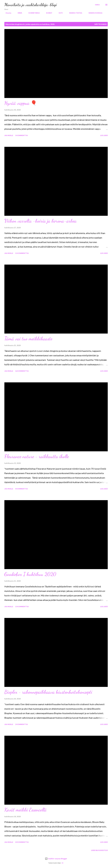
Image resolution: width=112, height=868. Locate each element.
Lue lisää (104, 135)
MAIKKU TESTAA (74, 13)
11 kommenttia (22, 253)
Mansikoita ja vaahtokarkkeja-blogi (31, 5)
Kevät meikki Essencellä (26, 810)
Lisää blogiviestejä (99, 850)
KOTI (59, 13)
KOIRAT (48, 13)
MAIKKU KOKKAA (94, 13)
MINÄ (19, 13)
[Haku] (97, 5)
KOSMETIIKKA (33, 13)
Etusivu (7, 13)
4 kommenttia (21, 489)
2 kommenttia (21, 724)
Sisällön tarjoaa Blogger (56, 859)
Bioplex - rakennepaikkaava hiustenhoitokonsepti (48, 692)
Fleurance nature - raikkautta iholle (37, 456)
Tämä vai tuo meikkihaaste (28, 339)
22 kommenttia (22, 842)
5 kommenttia (21, 135)
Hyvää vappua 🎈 (21, 103)
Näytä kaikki (101, 24)
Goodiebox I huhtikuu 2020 (30, 574)
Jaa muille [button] (9, 135)
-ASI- (62, 863)
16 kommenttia (22, 371)
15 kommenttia (22, 607)
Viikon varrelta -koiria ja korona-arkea (40, 221)
